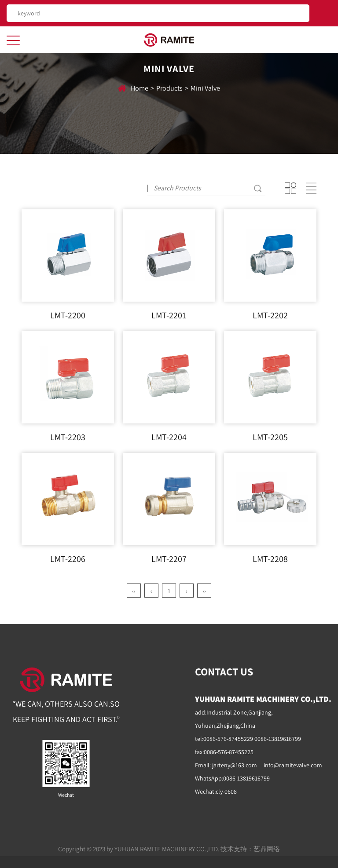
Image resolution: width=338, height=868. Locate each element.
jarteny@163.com (235, 765)
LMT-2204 (169, 437)
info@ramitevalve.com (293, 765)
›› (204, 591)
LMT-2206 (68, 559)
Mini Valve (205, 88)
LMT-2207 (169, 559)
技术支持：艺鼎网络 (250, 849)
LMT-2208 (270, 559)
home (140, 88)
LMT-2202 (270, 315)
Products (169, 88)
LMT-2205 (270, 437)
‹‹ (134, 591)
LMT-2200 (68, 315)
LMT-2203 (68, 437)
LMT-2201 (169, 315)
